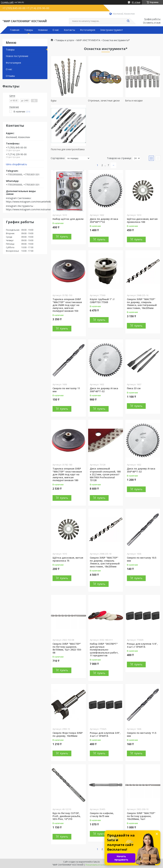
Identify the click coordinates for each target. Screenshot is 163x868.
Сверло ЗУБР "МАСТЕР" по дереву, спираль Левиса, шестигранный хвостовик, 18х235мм (105, 562)
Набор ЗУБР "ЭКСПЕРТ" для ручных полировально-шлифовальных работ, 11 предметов (104, 650)
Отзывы (10, 76)
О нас (56, 30)
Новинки (43, 30)
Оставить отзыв (152, 23)
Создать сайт (7, 2)
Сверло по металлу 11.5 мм (142, 734)
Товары (29, 30)
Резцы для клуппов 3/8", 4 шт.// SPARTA (105, 734)
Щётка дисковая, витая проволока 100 (142, 220)
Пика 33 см (134, 388)
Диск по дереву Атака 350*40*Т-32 (141, 470)
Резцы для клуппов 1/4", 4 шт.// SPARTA (142, 645)
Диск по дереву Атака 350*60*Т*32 (104, 220)
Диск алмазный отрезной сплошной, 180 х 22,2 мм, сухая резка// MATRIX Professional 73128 (105, 474)
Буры (54, 101)
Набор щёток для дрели (68, 219)
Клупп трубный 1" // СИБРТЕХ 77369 (102, 301)
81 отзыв (136, 2)
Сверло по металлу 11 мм (66, 390)
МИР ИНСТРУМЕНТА (88, 40)
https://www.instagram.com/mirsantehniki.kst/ (31, 202)
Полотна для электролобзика (68, 149)
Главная (15, 30)
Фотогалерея (88, 30)
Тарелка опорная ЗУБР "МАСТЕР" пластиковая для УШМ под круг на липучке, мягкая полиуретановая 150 (67, 305)
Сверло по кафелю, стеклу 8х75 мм (102, 815)
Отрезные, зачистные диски (104, 101)
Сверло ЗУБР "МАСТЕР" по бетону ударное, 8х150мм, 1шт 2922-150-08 (67, 648)
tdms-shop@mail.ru (16, 164)
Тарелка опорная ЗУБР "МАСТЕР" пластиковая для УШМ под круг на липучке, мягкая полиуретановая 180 (67, 474)
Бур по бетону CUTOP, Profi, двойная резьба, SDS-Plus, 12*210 (67, 816)
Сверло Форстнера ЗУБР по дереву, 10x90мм (68, 734)
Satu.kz (97, 862)
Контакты (69, 30)
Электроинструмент (112, 30)
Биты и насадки (134, 101)
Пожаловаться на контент (98, 865)
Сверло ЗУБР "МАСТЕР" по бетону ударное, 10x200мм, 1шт (141, 816)
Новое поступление (17, 56)
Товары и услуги (65, 40)
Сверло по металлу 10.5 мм (142, 559)
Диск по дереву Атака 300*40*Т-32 (104, 390)
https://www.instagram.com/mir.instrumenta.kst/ (32, 209)
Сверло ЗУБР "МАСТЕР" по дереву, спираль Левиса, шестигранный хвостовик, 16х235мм (142, 304)
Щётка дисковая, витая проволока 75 (68, 559)
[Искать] (128, 21)
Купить (64, 237)
